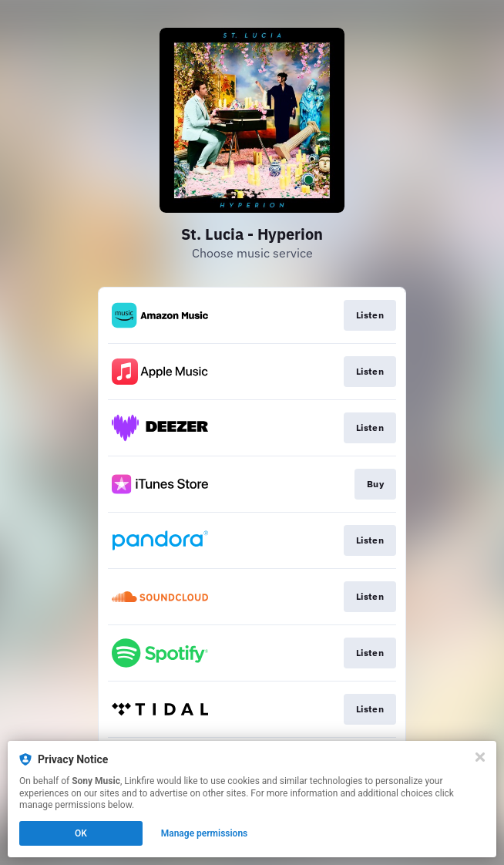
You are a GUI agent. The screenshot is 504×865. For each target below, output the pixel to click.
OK (81, 833)
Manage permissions (205, 833)
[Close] (480, 757)
